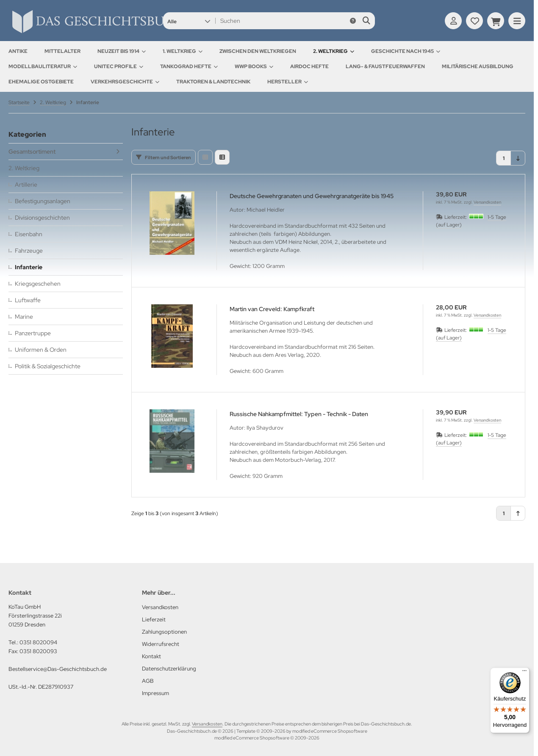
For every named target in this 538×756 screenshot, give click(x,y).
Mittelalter (62, 51)
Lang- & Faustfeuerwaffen (385, 66)
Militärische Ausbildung (478, 66)
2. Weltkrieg (334, 51)
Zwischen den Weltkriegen (258, 51)
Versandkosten (487, 202)
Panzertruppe (33, 333)
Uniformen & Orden (41, 350)
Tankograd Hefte (189, 66)
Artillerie (26, 185)
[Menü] (524, 673)
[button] (189, 21)
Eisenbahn (29, 234)
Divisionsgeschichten (42, 218)
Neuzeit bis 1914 (122, 51)
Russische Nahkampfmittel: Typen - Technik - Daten (299, 414)
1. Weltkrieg (183, 51)
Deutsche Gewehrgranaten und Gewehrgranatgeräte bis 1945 (312, 196)
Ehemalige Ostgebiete (41, 82)
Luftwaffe (28, 300)
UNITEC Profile (119, 66)
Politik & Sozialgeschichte (48, 366)
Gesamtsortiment (32, 152)
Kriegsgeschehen (38, 284)
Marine (24, 317)
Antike (18, 51)
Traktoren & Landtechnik (213, 82)
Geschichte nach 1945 (406, 51)
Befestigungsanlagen (43, 201)
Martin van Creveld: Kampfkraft (272, 309)
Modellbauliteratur (43, 66)
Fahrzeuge (29, 251)
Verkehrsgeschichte (125, 82)
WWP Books (254, 66)
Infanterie (29, 267)
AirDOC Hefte (309, 66)
